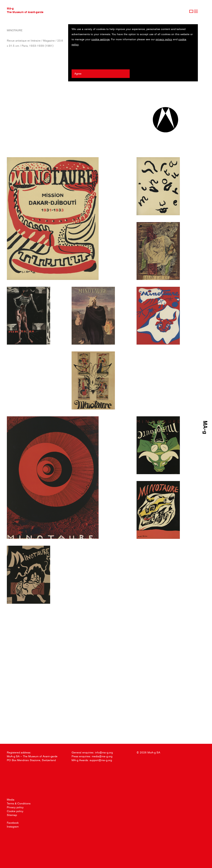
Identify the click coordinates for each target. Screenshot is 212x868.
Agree (78, 74)
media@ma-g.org (102, 756)
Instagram (13, 827)
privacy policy (164, 39)
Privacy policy (15, 807)
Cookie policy (15, 811)
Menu (196, 11)
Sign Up (191, 11)
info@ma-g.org (104, 752)
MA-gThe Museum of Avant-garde (25, 10)
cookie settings (100, 39)
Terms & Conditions (19, 803)
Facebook (13, 823)
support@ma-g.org (101, 760)
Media (11, 800)
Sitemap (12, 815)
